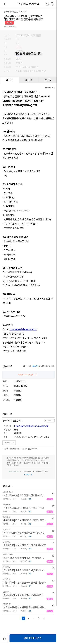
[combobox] (52, 4)
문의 (29, 449)
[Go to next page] (39, 618)
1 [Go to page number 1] (23, 618)
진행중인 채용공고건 (9, 443)
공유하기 (50, 88)
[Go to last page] (44, 618)
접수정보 (29, 80)
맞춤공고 (47, 80)
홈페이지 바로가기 (33, 638)
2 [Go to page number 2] (28, 618)
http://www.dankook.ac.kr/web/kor (31, 426)
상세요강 (10, 80)
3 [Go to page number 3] (34, 618)
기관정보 (51, 421)
